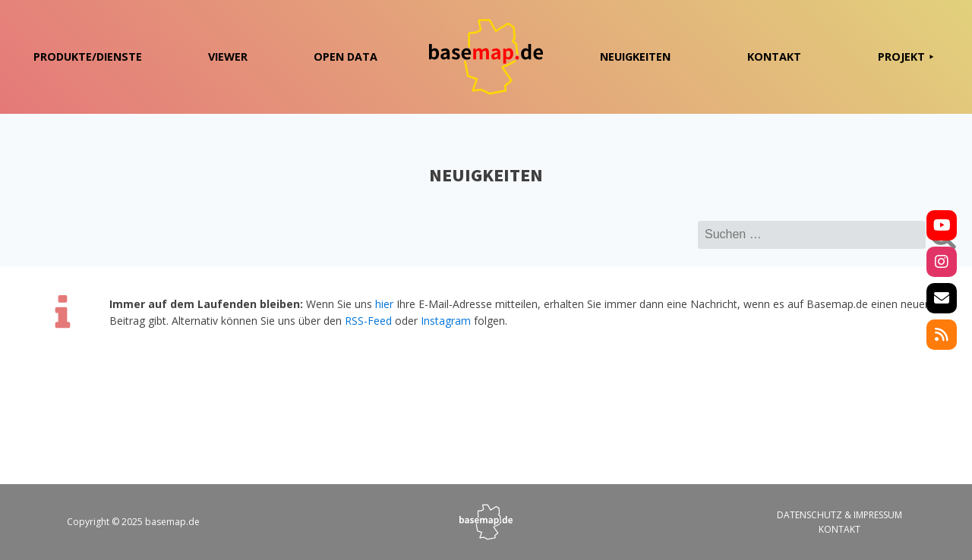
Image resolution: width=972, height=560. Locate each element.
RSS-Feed (368, 321)
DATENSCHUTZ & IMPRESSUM (839, 515)
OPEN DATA (346, 57)
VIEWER (228, 57)
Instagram (446, 321)
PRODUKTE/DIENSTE (88, 57)
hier (384, 304)
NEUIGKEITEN (635, 57)
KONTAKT (774, 57)
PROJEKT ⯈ (906, 57)
